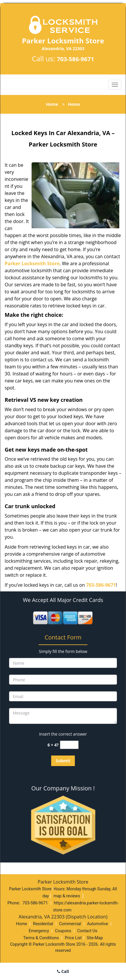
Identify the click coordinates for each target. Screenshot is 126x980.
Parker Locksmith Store (32, 263)
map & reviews (67, 896)
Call (63, 971)
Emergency (39, 931)
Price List (73, 938)
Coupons (63, 931)
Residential (43, 924)
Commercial (70, 924)
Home (52, 104)
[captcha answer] (69, 745)
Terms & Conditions (41, 938)
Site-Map (95, 938)
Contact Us (87, 931)
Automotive (98, 924)
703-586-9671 (76, 59)
